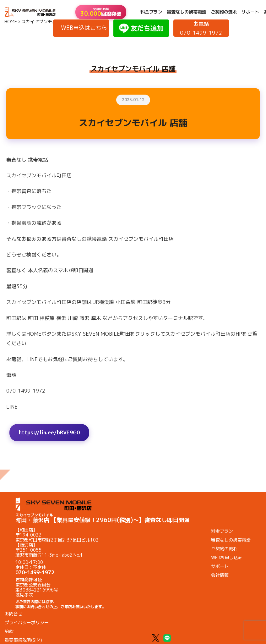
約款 (9, 631)
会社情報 (220, 575)
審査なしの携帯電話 (187, 12)
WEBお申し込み (227, 557)
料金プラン (151, 12)
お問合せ (14, 614)
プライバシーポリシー (27, 622)
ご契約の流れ (224, 12)
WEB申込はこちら (84, 28)
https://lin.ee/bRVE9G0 (49, 432)
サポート (250, 12)
